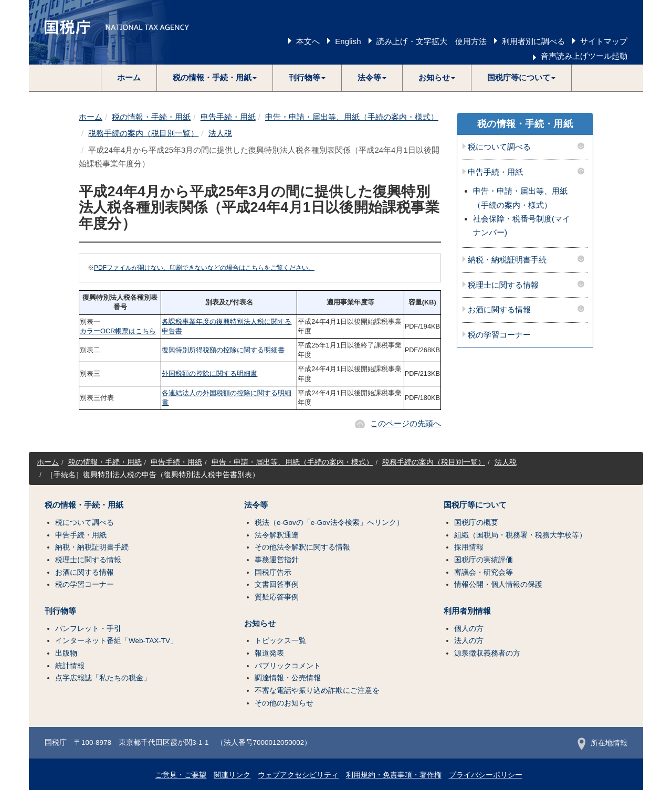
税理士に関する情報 (503, 285)
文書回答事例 (277, 584)
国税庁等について (475, 505)
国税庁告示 (273, 572)
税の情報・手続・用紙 (151, 117)
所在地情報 (602, 743)
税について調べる (499, 147)
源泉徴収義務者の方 (487, 653)
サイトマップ (604, 41)
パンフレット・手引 (88, 629)
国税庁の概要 (476, 523)
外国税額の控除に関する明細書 (209, 373)
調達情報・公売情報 (288, 678)
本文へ (308, 41)
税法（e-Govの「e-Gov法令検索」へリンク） (329, 523)
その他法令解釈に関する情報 (302, 547)
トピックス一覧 (280, 641)
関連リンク (232, 775)
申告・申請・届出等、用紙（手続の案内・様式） (352, 117)
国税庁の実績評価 (484, 560)
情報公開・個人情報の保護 (498, 584)
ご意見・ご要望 (181, 775)
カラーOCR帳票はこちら (118, 331)
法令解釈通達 (277, 535)
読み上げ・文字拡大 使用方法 (432, 41)
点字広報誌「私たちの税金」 (103, 678)
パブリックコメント (288, 666)
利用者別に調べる (533, 41)
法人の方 (469, 641)
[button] (215, 78)
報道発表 (269, 653)
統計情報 (70, 666)
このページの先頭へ (406, 423)
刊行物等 (60, 611)
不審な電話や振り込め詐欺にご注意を (317, 691)
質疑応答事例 (277, 597)
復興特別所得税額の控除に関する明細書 (223, 350)
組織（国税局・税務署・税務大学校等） (520, 535)
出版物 (66, 653)
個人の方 (469, 629)
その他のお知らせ (284, 703)
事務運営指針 (277, 560)
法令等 (256, 505)
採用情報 (469, 547)
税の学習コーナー (499, 335)
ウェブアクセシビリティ (298, 775)
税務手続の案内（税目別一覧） (143, 133)
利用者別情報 (467, 611)
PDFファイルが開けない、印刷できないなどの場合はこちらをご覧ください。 (204, 268)
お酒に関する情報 (499, 310)
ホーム (129, 77)
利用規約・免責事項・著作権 (394, 775)
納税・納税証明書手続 (507, 260)
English (348, 41)
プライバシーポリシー (486, 775)
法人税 (220, 133)
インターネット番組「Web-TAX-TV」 (116, 641)
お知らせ (260, 624)
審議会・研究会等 (484, 572)
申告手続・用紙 (228, 117)
